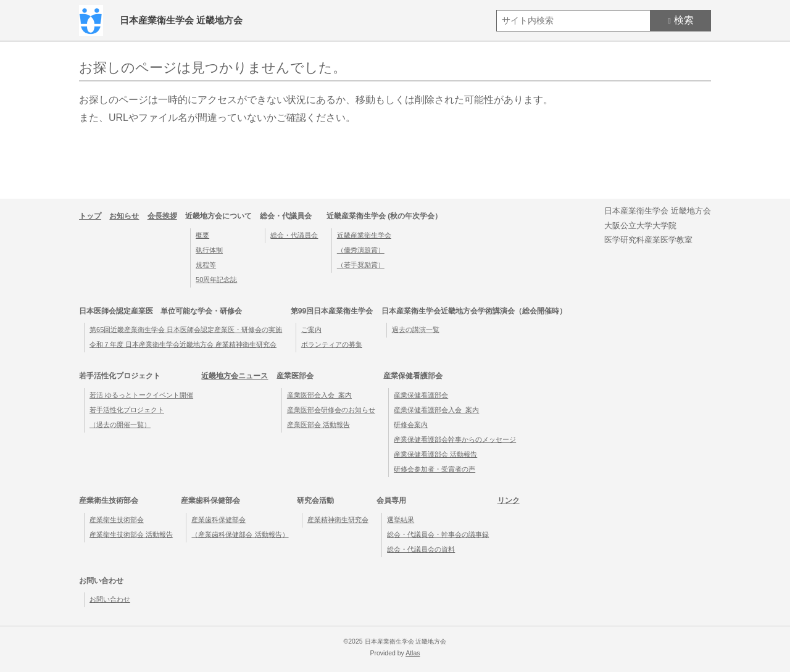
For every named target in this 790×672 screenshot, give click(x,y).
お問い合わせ (110, 599)
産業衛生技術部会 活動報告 (131, 534)
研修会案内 (411, 425)
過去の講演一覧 (416, 330)
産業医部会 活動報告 (318, 425)
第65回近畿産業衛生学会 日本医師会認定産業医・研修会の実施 (186, 330)
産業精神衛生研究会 (338, 520)
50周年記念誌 (216, 280)
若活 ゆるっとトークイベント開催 (141, 395)
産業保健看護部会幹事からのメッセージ (455, 439)
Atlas (413, 653)
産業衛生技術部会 (117, 520)
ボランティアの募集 (332, 344)
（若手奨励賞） (361, 265)
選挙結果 (401, 520)
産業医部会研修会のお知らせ (331, 410)
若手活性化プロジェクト (127, 410)
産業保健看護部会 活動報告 (435, 454)
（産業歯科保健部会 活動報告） (240, 534)
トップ (90, 216)
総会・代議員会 (294, 235)
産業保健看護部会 (421, 395)
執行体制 (209, 250)
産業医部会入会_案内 (319, 395)
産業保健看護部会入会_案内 (436, 410)
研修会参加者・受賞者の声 (434, 469)
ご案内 (311, 330)
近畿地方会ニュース (235, 376)
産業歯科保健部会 (218, 520)
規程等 (206, 265)
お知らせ (124, 216)
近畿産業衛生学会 (364, 235)
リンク (509, 500)
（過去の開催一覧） (120, 425)
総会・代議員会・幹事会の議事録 (438, 534)
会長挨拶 (162, 216)
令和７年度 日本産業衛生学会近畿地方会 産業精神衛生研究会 (183, 344)
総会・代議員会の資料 (421, 549)
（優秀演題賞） (361, 250)
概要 (202, 235)
